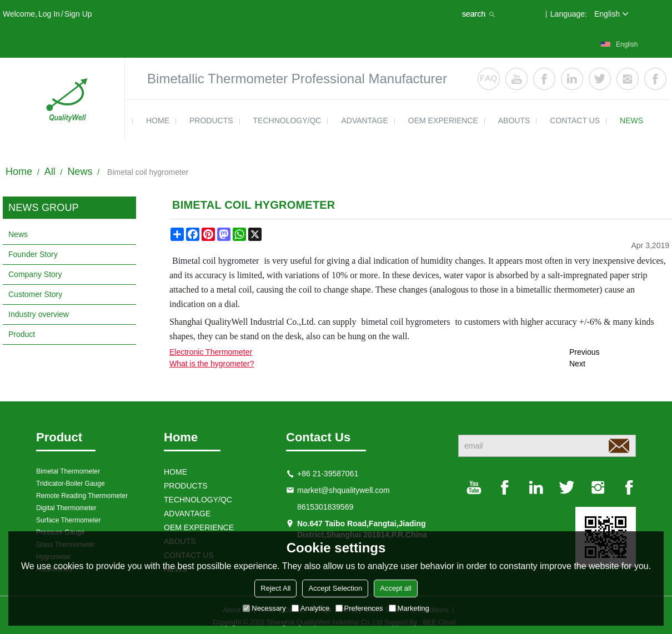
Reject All (275, 588)
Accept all (395, 588)
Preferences (359, 608)
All (50, 172)
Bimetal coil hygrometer (215, 261)
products (211, 120)
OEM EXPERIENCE (443, 120)
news (631, 120)
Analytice (311, 608)
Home (19, 172)
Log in (49, 14)
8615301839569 (325, 507)
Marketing (409, 608)
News (80, 172)
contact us (575, 120)
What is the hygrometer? (212, 364)
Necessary (264, 608)
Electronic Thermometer (211, 352)
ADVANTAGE (364, 120)
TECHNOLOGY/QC (287, 120)
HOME (158, 120)
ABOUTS (514, 120)
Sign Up (78, 14)
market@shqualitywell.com (343, 490)
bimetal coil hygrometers (405, 322)
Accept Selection (335, 588)
